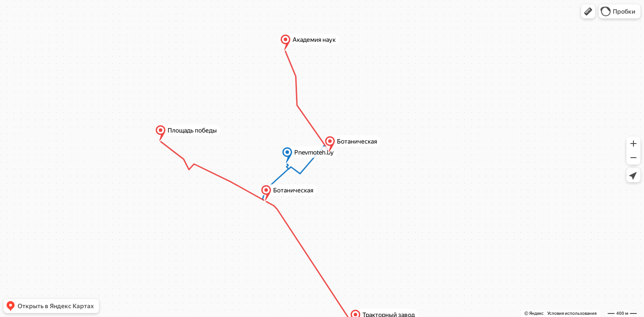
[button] (588, 11)
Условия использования (572, 313)
